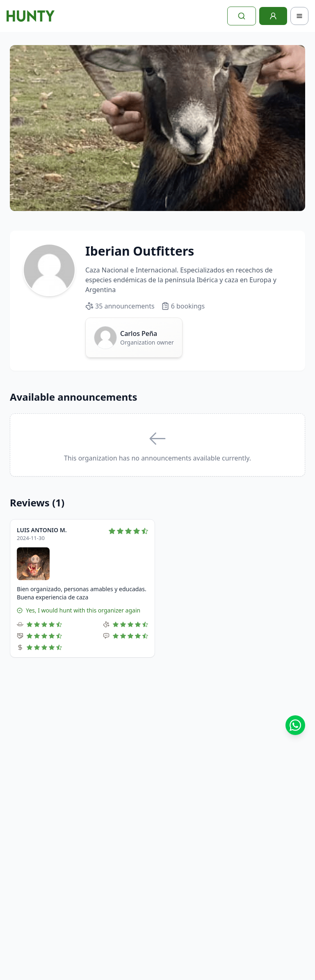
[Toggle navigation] (299, 16)
